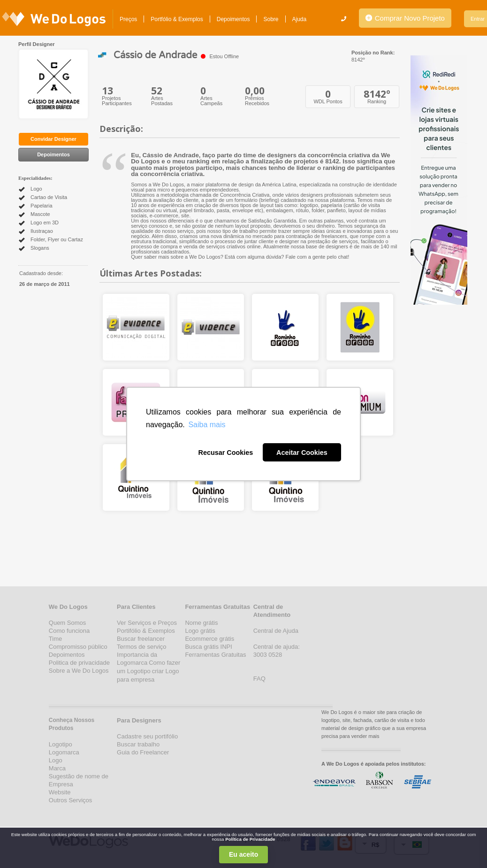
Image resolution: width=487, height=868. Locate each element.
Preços (128, 19)
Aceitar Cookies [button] (302, 453)
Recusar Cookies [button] (225, 453)
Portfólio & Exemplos (177, 19)
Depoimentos (233, 19)
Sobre (271, 19)
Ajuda (300, 19)
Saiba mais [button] (207, 425)
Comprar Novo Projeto (405, 18)
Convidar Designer (53, 139)
